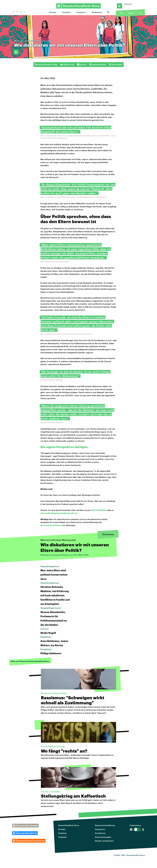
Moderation (97, 12)
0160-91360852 (99, 510)
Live (121, 13)
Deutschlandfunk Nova (69, 825)
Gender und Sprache (104, 841)
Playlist (131, 13)
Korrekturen (100, 833)
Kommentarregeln (103, 837)
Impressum (100, 829)
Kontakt (62, 829)
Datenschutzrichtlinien (51, 525)
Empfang (62, 833)
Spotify (82, 65)
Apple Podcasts (98, 65)
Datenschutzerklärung (105, 825)
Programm (81, 12)
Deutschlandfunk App (46, 65)
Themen (53, 12)
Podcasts (66, 12)
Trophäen (63, 837)
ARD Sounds (67, 65)
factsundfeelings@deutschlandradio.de (59, 513)
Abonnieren (116, 65)
